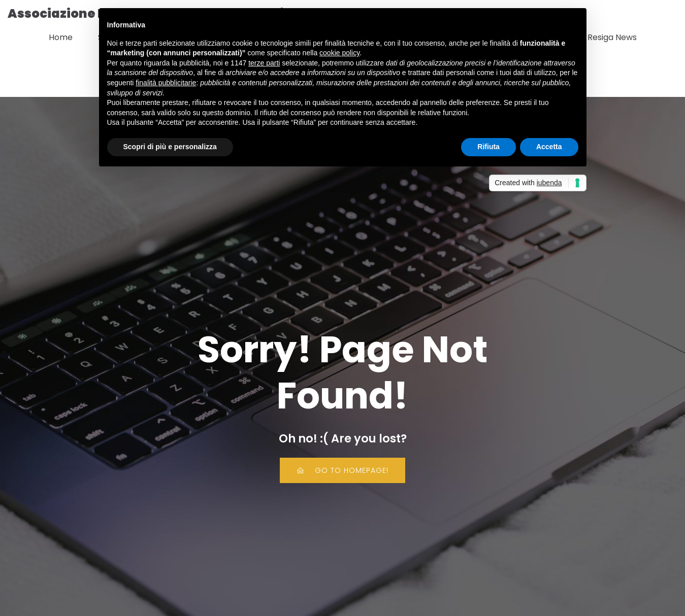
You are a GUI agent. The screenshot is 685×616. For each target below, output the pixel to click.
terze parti (264, 63)
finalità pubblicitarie (166, 83)
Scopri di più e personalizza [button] (170, 147)
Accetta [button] (549, 147)
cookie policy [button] (339, 53)
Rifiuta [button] (488, 147)
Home (61, 36)
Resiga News (612, 36)
